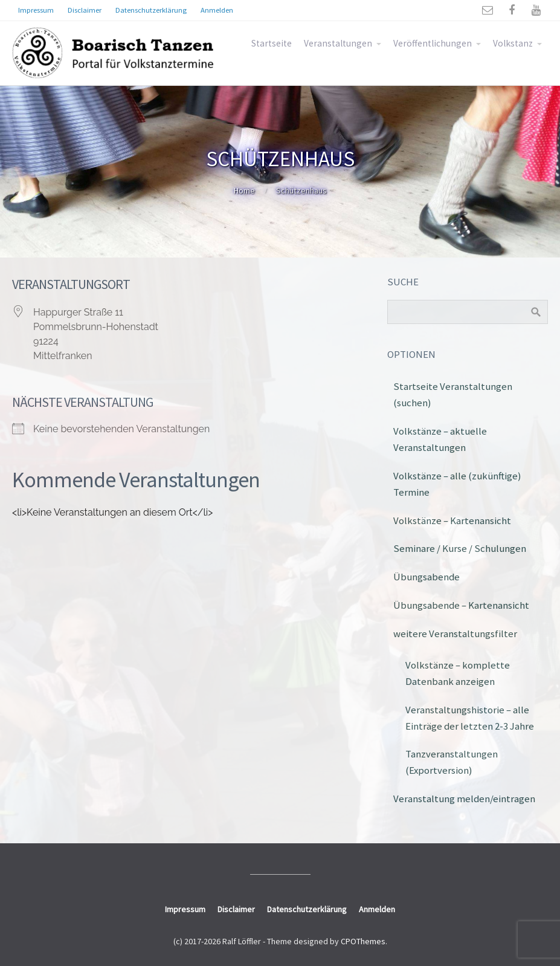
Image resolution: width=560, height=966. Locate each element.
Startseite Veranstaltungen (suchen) (453, 394)
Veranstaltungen (338, 43)
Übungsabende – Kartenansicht (461, 605)
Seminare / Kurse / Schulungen (460, 548)
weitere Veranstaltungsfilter (455, 634)
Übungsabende (426, 577)
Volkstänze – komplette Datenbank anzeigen (458, 673)
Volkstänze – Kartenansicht (452, 520)
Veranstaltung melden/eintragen (464, 799)
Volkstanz (513, 43)
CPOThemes (363, 941)
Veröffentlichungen (433, 43)
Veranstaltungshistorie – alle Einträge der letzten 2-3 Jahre (470, 718)
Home (244, 190)
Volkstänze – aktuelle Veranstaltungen (440, 439)
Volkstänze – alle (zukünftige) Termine (457, 484)
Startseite (272, 43)
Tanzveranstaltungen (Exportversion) (452, 762)
